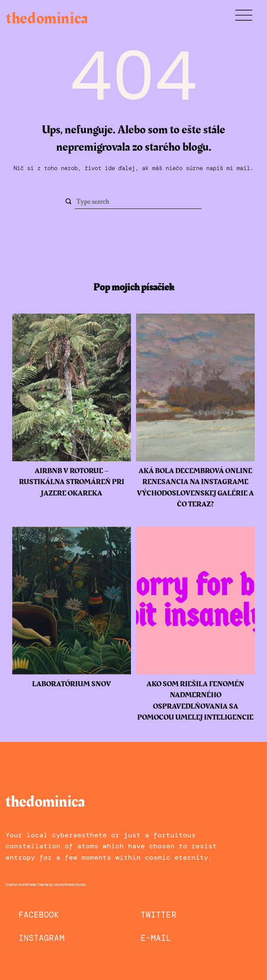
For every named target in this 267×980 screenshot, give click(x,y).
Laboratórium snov (72, 684)
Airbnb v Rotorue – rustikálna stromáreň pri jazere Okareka (72, 482)
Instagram (42, 938)
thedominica (47, 19)
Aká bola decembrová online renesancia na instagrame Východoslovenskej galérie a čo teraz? (195, 488)
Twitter (159, 915)
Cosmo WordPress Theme (27, 885)
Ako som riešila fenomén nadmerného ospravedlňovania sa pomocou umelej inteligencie (195, 701)
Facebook (39, 915)
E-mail (156, 938)
